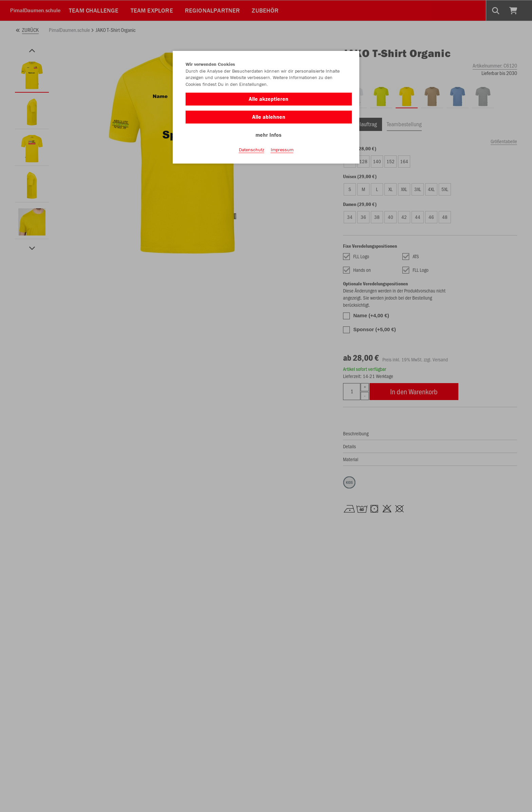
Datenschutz (252, 150)
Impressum (282, 150)
